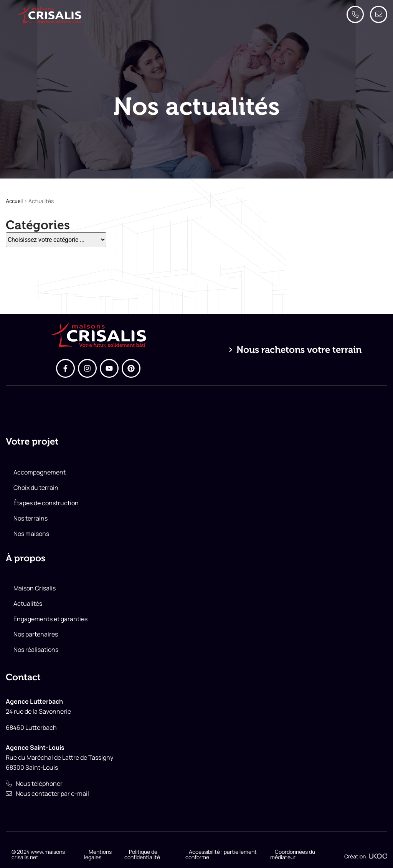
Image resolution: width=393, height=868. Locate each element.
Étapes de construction (46, 503)
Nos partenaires (36, 634)
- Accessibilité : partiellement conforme (221, 854)
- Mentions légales (98, 854)
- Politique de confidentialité (142, 854)
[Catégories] (56, 240)
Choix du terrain (36, 488)
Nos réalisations (36, 650)
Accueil (14, 201)
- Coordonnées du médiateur (293, 854)
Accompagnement (40, 472)
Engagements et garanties (50, 619)
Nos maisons (31, 534)
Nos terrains (31, 518)
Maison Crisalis (35, 588)
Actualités (28, 603)
